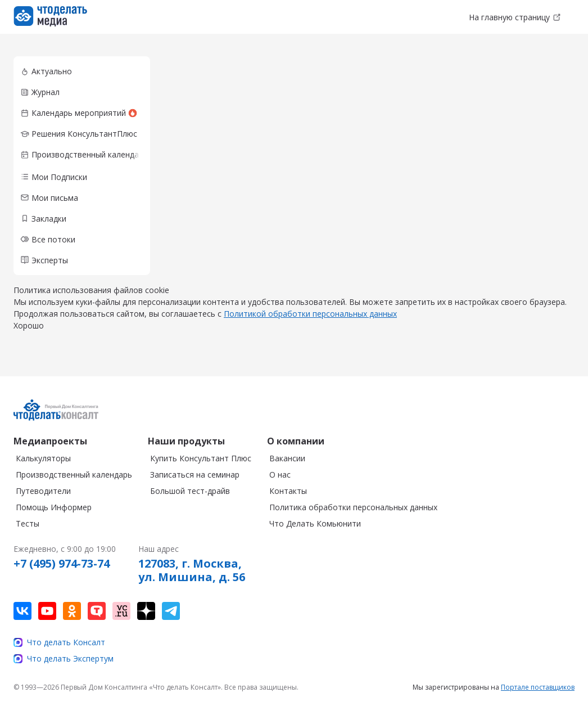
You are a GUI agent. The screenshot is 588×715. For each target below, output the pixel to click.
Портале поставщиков (538, 687)
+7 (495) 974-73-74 (62, 564)
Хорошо (29, 325)
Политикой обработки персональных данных (310, 314)
